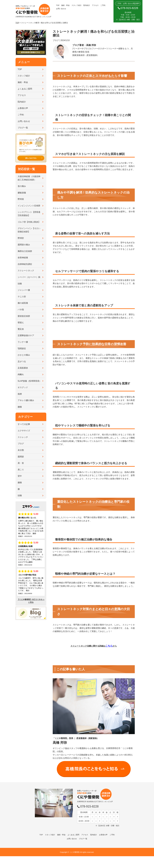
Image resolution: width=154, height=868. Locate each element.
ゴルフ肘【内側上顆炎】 (29, 222)
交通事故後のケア (26, 335)
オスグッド (23, 387)
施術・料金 (65, 5)
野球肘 (21, 238)
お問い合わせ (61, 9)
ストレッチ (23, 437)
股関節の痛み (24, 245)
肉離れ (21, 374)
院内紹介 (87, 5)
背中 (20, 476)
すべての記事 (24, 424)
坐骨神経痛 (23, 258)
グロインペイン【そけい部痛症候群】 (29, 230)
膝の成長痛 (23, 303)
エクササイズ (24, 431)
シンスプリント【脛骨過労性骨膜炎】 (29, 214)
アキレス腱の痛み (26, 400)
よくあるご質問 (25, 89)
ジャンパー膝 (24, 290)
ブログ (21, 444)
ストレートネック (26, 271)
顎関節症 (22, 349)
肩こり (21, 470)
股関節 (21, 457)
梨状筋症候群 (24, 316)
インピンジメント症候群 (29, 206)
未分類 (21, 450)
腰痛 (20, 407)
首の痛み (22, 186)
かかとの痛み (24, 355)
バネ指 (21, 310)
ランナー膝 (23, 342)
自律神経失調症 (25, 264)
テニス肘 (22, 297)
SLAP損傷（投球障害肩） (30, 381)
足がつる (22, 361)
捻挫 (20, 394)
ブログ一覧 (23, 128)
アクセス (95, 5)
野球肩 (21, 199)
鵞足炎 (21, 329)
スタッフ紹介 (77, 5)
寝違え (21, 322)
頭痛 (20, 284)
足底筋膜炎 (23, 368)
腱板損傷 (22, 193)
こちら (109, 646)
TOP (58, 5)
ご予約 (103, 5)
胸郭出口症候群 (25, 251)
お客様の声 (23, 108)
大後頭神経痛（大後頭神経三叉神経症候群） (29, 178)
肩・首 (21, 463)
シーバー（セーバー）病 (29, 277)
